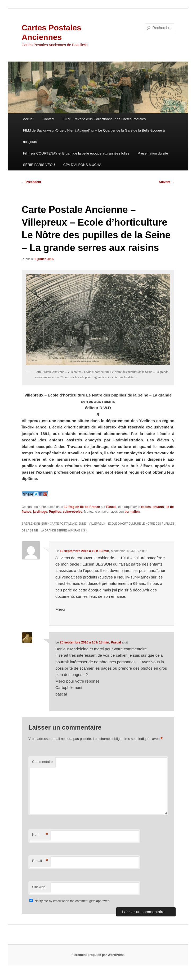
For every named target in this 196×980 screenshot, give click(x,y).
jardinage (40, 512)
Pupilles (55, 512)
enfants (158, 507)
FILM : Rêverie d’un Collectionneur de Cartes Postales (104, 119)
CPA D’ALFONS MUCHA (82, 165)
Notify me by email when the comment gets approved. (70, 901)
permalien (132, 512)
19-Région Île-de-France (82, 507)
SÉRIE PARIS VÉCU (39, 165)
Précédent (31, 182)
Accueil (29, 119)
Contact (48, 119)
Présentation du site (153, 153)
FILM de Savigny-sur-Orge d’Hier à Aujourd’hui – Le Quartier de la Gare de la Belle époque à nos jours (94, 136)
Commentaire (42, 762)
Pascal (111, 507)
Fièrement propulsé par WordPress (98, 955)
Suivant (167, 182)
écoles (146, 507)
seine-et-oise (72, 512)
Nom (40, 835)
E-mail (40, 861)
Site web (39, 887)
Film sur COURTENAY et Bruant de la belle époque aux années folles (76, 153)
